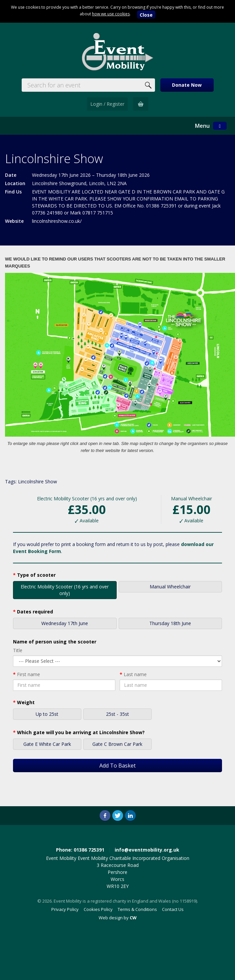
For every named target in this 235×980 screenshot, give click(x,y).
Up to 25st (47, 715)
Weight (26, 702)
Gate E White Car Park (47, 745)
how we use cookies (111, 14)
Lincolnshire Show (37, 481)
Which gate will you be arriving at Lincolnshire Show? (81, 732)
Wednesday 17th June (65, 624)
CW (133, 918)
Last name (135, 674)
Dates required (35, 612)
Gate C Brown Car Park (117, 745)
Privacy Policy (65, 909)
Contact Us (173, 909)
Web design (111, 918)
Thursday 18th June (170, 624)
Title (18, 650)
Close (146, 15)
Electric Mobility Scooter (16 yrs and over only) (65, 590)
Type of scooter (36, 575)
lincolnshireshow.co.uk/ (57, 221)
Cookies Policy (98, 909)
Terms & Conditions (137, 909)
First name (28, 674)
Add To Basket (117, 766)
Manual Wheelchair (170, 587)
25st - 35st (117, 715)
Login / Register (107, 104)
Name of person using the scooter (55, 642)
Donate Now (187, 85)
